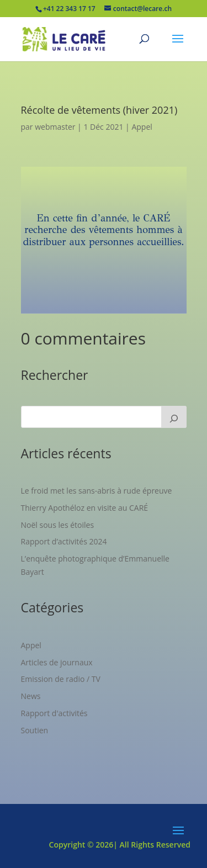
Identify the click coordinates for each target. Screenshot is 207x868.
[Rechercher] (174, 417)
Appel (142, 127)
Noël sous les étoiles (58, 525)
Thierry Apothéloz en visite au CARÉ (85, 508)
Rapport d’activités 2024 (64, 541)
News (31, 696)
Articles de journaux (57, 662)
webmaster (55, 127)
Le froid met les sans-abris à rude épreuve (97, 491)
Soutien (35, 730)
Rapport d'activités (54, 713)
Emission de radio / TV (61, 679)
